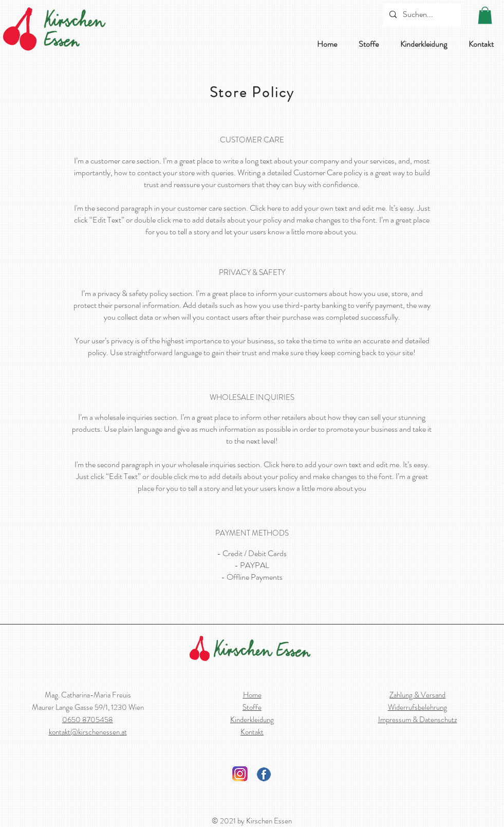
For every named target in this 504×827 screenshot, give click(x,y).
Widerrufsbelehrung (417, 707)
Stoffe (252, 707)
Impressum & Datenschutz (418, 720)
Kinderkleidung (252, 720)
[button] (485, 15)
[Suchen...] (421, 15)
